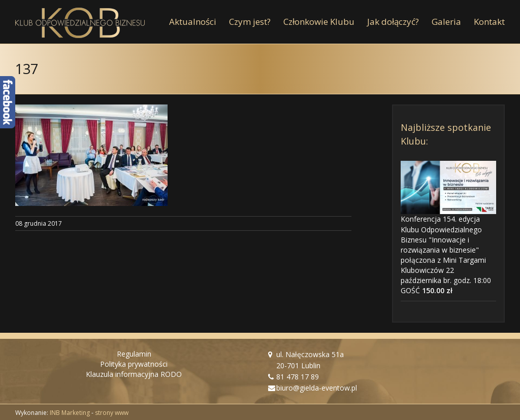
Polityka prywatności (134, 364)
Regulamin (134, 354)
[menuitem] (199, 22)
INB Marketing (70, 413)
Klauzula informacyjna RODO (134, 374)
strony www (112, 413)
